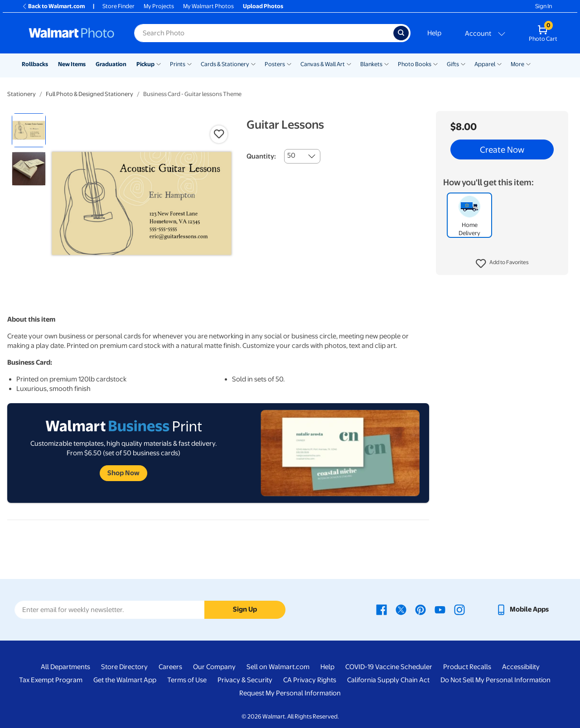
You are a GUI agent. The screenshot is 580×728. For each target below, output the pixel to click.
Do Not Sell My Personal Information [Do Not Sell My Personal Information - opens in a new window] (495, 680)
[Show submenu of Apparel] (499, 63)
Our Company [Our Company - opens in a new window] (214, 667)
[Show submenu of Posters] (289, 63)
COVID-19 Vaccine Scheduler (389, 667)
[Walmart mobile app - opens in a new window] (522, 609)
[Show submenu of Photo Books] (435, 63)
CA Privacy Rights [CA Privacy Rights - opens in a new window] (310, 680)
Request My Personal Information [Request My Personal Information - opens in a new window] (290, 693)
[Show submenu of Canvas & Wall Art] (349, 63)
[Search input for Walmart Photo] (264, 33)
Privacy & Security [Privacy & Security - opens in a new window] (245, 680)
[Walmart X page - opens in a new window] (401, 609)
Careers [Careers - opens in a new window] (170, 667)
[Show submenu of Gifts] (463, 63)
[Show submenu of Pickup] (159, 63)
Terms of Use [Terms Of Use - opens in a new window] (187, 680)
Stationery (22, 94)
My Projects (159, 6)
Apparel (485, 64)
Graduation (111, 64)
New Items (72, 64)
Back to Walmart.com (53, 6)
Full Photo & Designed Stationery (89, 94)
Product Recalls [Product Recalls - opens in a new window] (467, 667)
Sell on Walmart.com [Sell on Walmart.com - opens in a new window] (278, 667)
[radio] (29, 130)
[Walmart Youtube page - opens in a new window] (440, 609)
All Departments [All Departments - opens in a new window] (65, 667)
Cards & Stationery (225, 64)
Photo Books (415, 64)
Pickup (145, 64)
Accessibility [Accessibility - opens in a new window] (521, 667)
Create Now (502, 149)
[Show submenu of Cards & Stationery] (253, 63)
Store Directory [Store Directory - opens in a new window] (124, 667)
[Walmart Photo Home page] (72, 33)
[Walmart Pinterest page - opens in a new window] (420, 609)
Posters (275, 64)
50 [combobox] (291, 155)
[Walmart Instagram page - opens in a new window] (459, 609)
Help (434, 33)
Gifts (453, 64)
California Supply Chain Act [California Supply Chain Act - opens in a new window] (388, 680)
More (517, 64)
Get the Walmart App (125, 680)
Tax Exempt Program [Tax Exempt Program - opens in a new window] (51, 680)
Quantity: (261, 156)
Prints (178, 64)
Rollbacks (35, 64)
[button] (502, 264)
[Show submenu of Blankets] (387, 63)
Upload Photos (263, 6)
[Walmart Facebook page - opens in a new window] (382, 609)
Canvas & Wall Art (323, 64)
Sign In (544, 6)
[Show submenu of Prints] (189, 63)
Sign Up (245, 609)
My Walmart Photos (208, 6)
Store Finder (118, 6)
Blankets (371, 64)
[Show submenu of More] (528, 63)
